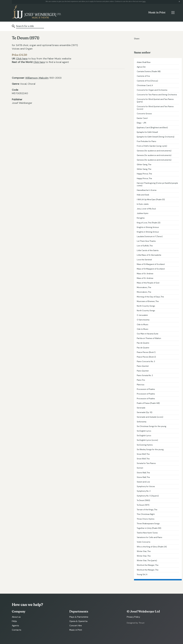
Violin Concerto (144, 542)
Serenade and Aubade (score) (150, 417)
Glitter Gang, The (144, 165)
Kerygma (141, 218)
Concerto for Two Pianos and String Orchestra (157, 95)
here (144, 1)
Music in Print (157, 13)
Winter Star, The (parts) (147, 561)
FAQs (14, 621)
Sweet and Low (143, 482)
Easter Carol (142, 118)
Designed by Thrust (136, 623)
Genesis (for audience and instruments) (154, 151)
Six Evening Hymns (145, 445)
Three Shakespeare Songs (148, 524)
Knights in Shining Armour (148, 227)
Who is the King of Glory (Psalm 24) (152, 547)
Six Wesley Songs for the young (150, 449)
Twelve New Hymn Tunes (147, 533)
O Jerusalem (142, 315)
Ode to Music (143, 325)
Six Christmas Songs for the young (152, 426)
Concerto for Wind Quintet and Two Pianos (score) (155, 108)
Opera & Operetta (78, 621)
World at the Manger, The (148, 565)
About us (16, 617)
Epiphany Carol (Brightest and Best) (152, 128)
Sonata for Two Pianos (146, 463)
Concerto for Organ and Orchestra (152, 90)
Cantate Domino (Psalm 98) (149, 71)
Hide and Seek (143, 195)
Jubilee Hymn (143, 213)
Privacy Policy (133, 617)
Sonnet (140, 468)
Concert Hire (76, 626)
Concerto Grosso (144, 114)
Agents (15, 626)
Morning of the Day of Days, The (150, 297)
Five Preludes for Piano (146, 141)
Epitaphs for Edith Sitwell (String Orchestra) (156, 137)
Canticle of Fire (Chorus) (147, 81)
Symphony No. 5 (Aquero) (148, 496)
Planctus (141, 385)
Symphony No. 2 (144, 491)
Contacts (17, 630)
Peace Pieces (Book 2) (146, 357)
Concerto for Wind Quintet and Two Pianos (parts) (155, 100)
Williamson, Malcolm (37, 78)
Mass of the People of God (148, 283)
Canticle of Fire (143, 76)
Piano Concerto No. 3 (146, 361)
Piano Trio (141, 380)
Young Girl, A (142, 574)
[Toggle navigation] (173, 13)
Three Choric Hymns (146, 519)
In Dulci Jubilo (143, 204)
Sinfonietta (142, 422)
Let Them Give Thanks (146, 241)
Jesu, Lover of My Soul (146, 209)
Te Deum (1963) (143, 500)
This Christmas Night (146, 514)
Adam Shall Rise (144, 62)
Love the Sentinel (144, 260)
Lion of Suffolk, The (145, 246)
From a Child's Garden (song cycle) (152, 146)
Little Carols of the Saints (148, 250)
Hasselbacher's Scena (147, 190)
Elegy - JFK (142, 123)
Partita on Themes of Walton (149, 338)
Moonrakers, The (144, 287)
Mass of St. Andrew (145, 274)
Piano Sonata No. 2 (145, 375)
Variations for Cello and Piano (149, 537)
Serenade (141, 408)
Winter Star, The (144, 551)
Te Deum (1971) (143, 505)
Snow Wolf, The (143, 454)
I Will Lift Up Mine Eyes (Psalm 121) (151, 200)
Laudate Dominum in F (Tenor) (150, 236)
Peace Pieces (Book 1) (146, 352)
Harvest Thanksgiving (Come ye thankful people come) (157, 184)
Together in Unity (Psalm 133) (149, 528)
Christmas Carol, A (145, 85)
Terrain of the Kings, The (147, 510)
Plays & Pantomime (79, 617)
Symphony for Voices (146, 486)
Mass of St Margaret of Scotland (151, 264)
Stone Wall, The (143, 473)
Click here (22, 59)
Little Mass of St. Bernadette (149, 255)
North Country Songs (146, 306)
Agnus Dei (141, 67)
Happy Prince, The (144, 174)
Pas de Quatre (143, 343)
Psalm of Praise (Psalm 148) (148, 403)
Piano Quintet (143, 366)
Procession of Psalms (146, 389)
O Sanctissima (143, 320)
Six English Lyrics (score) (147, 440)
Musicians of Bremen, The (148, 301)
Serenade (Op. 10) (145, 412)
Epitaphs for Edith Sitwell (147, 132)
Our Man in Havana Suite (148, 334)
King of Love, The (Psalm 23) (149, 223)
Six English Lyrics (144, 431)
